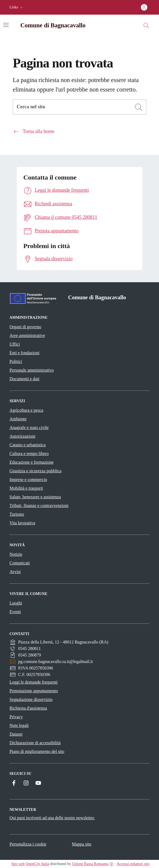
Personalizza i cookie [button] (28, 844)
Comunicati (20, 563)
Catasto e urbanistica (28, 445)
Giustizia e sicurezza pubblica (35, 471)
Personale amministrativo (32, 370)
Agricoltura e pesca (26, 410)
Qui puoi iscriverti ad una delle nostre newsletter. (52, 818)
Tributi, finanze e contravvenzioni (39, 505)
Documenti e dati (24, 379)
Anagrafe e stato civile (29, 428)
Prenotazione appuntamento (34, 691)
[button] (17, 7)
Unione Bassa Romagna (90, 864)
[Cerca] (139, 107)
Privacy (16, 717)
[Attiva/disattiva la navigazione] (6, 25)
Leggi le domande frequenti (34, 682)
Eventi (15, 612)
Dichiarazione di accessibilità (35, 743)
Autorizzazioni (22, 436)
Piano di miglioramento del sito (37, 751)
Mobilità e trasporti (26, 488)
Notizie (16, 554)
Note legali (19, 725)
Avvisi (15, 572)
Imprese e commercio (28, 479)
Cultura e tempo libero (29, 453)
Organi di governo (25, 327)
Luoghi (16, 603)
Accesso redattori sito (133, 864)
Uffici (15, 344)
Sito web (18, 864)
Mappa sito (82, 844)
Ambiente (18, 419)
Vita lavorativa (22, 523)
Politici (16, 361)
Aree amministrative (27, 335)
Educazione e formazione (32, 462)
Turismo (17, 514)
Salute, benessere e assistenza (35, 497)
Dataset (16, 734)
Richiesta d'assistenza (28, 708)
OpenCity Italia (38, 864)
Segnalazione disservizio (31, 699)
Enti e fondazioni (24, 353)
